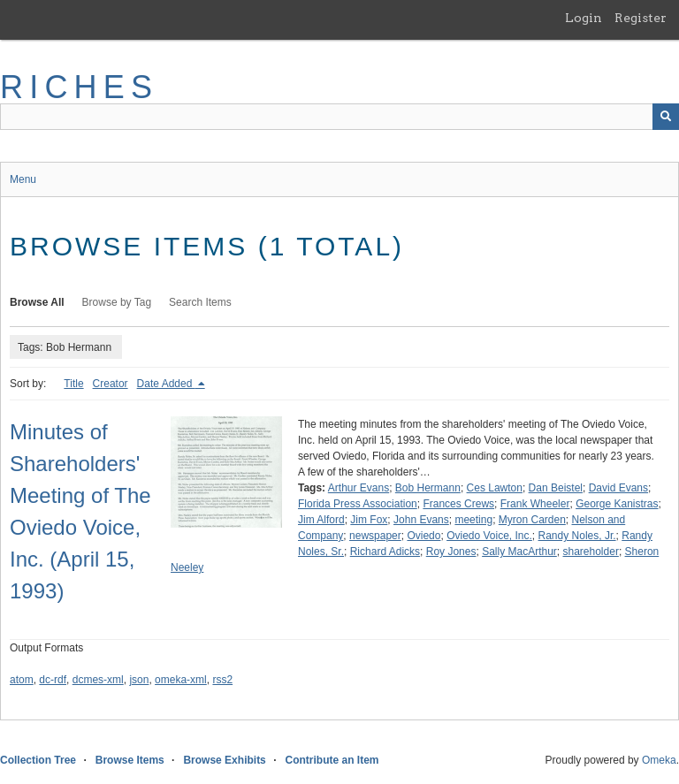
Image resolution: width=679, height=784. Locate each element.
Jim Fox (369, 520)
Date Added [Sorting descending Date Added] (166, 384)
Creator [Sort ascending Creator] (111, 384)
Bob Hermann (428, 488)
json (139, 680)
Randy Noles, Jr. (577, 536)
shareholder (591, 552)
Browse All (37, 302)
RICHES (79, 87)
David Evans (618, 488)
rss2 (222, 680)
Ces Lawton (495, 488)
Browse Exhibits (224, 760)
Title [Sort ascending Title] (73, 384)
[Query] (339, 117)
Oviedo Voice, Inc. (489, 536)
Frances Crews (458, 504)
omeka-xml (181, 680)
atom (22, 680)
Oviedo (423, 536)
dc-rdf (53, 680)
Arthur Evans (359, 488)
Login (584, 18)
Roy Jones (451, 552)
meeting (473, 520)
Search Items (200, 302)
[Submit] (666, 117)
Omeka (659, 760)
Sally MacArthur (519, 552)
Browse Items (130, 760)
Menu (23, 179)
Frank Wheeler (535, 504)
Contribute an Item (332, 760)
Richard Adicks (385, 552)
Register (641, 18)
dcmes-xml (98, 680)
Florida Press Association (358, 504)
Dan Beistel (556, 488)
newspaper (375, 536)
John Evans (421, 520)
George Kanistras (617, 504)
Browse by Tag (117, 302)
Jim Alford (321, 520)
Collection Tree (38, 760)
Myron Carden (532, 520)
